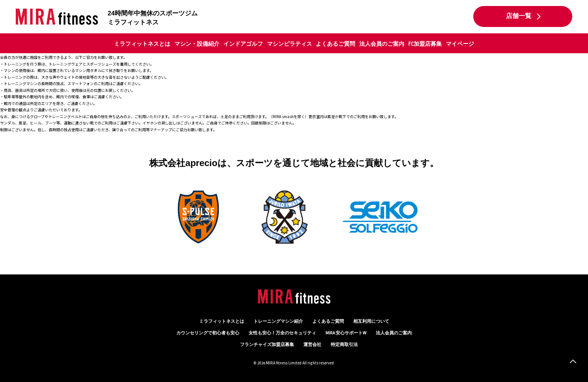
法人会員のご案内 (382, 44)
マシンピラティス (289, 44)
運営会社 (312, 345)
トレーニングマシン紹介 (278, 321)
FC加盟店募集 (425, 44)
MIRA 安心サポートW (346, 333)
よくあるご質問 (335, 44)
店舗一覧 (519, 16)
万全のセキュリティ (282, 333)
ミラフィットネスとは (142, 44)
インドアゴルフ (243, 44)
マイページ (460, 44)
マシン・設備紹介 (197, 44)
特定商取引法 (344, 345)
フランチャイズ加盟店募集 (267, 345)
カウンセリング (208, 333)
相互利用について (371, 321)
